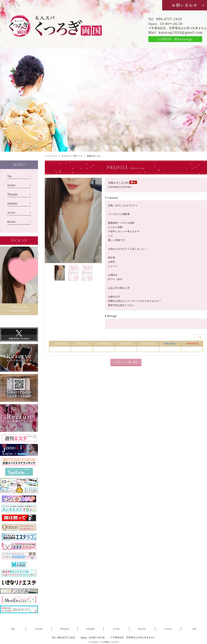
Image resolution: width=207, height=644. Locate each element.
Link (194, 629)
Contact (168, 629)
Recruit (11, 222)
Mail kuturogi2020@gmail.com (176, 32)
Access (11, 213)
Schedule (12, 203)
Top (9, 176)
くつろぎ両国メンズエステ (109, 642)
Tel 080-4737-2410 (165, 19)
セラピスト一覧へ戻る (126, 362)
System (11, 185)
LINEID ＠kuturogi (175, 39)
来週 (200, 337)
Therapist (12, 194)
